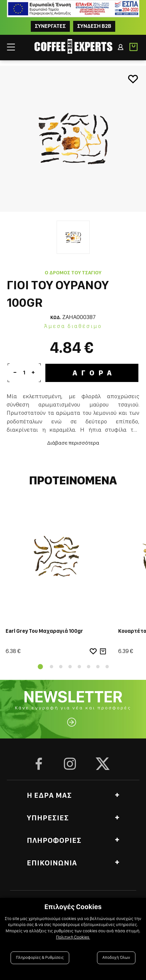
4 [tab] (70, 667)
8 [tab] (107, 667)
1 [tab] (39, 667)
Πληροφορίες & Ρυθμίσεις (40, 958)
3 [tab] (61, 667)
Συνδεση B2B (94, 26)
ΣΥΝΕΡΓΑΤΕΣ (50, 26)
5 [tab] (79, 667)
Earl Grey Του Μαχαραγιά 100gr (44, 631)
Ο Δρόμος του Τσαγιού (73, 273)
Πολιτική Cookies (73, 937)
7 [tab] (98, 667)
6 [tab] (89, 667)
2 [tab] (52, 667)
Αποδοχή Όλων (116, 958)
